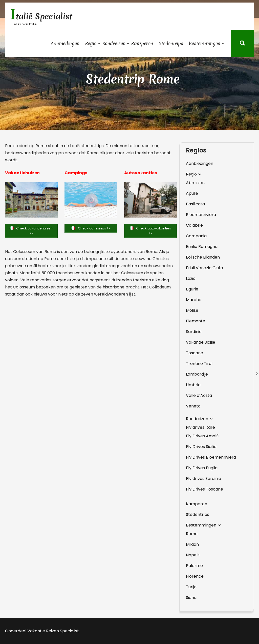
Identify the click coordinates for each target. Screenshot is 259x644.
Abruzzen (195, 183)
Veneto (193, 406)
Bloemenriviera (201, 215)
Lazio (191, 278)
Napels (193, 555)
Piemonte (196, 321)
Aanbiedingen (65, 43)
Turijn (191, 587)
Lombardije (197, 374)
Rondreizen (114, 43)
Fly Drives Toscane (204, 489)
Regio (91, 43)
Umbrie (193, 385)
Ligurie (192, 289)
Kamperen (142, 43)
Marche (194, 300)
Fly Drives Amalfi (202, 436)
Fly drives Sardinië (203, 479)
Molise (192, 310)
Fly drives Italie (200, 427)
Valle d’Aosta (199, 395)
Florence (195, 576)
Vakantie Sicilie (201, 342)
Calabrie (194, 225)
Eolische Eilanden (203, 257)
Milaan (192, 544)
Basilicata (195, 204)
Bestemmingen (204, 43)
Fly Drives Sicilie (201, 447)
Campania (196, 236)
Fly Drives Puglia (202, 468)
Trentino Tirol (199, 364)
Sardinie (194, 332)
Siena (191, 598)
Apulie (192, 193)
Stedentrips (171, 43)
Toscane (195, 353)
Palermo (194, 566)
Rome (192, 534)
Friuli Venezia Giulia (204, 268)
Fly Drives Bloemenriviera (211, 457)
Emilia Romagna (202, 247)
